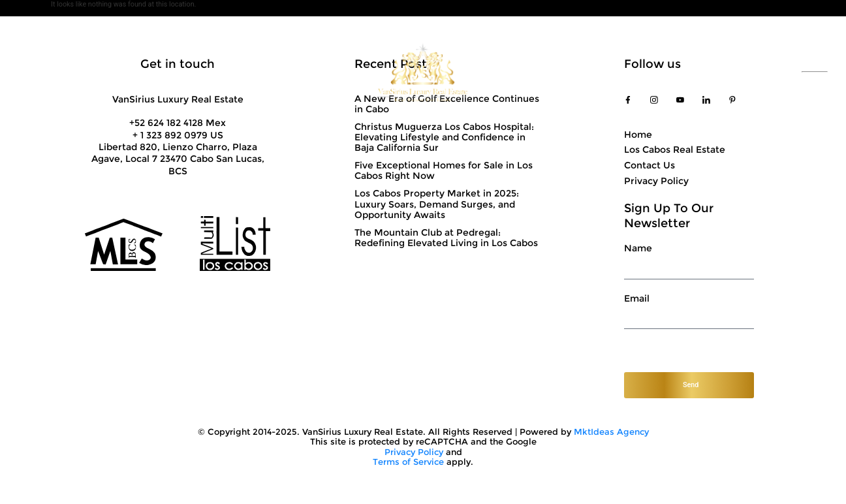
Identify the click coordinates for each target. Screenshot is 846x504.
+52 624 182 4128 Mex (178, 123)
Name (638, 249)
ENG (815, 78)
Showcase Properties (300, 72)
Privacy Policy (656, 180)
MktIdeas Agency (611, 432)
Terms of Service (408, 462)
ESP (815, 66)
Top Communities (540, 72)
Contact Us (645, 72)
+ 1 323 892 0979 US (178, 135)
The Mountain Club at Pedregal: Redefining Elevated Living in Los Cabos (446, 238)
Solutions (193, 72)
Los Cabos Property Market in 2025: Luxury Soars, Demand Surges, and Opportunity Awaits (437, 204)
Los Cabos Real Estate (675, 150)
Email (637, 299)
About (107, 72)
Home (638, 134)
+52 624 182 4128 (734, 72)
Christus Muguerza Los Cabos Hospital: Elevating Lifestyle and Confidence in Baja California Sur (444, 137)
